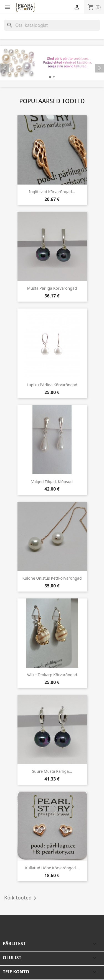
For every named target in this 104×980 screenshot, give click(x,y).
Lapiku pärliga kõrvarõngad (52, 385)
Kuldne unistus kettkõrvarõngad (52, 578)
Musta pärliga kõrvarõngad (52, 288)
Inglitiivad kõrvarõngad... (52, 192)
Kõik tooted (21, 898)
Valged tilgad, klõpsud (52, 482)
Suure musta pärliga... (52, 771)
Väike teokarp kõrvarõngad (52, 675)
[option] (52, 63)
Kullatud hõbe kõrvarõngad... (52, 868)
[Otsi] (52, 25)
